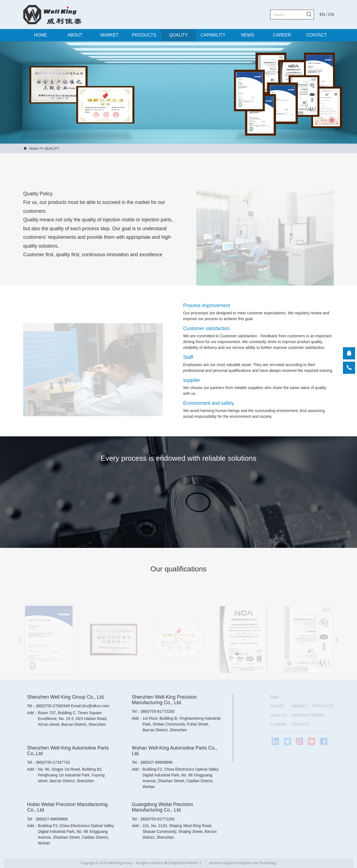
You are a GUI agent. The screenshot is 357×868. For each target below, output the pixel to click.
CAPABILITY (213, 35)
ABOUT (75, 35)
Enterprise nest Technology (256, 863)
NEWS (247, 35)
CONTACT (316, 35)
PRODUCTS (144, 35)
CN (331, 14)
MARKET (110, 35)
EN (322, 14)
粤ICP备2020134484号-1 (183, 863)
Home (34, 149)
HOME (41, 35)
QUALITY (178, 35)
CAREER (282, 35)
